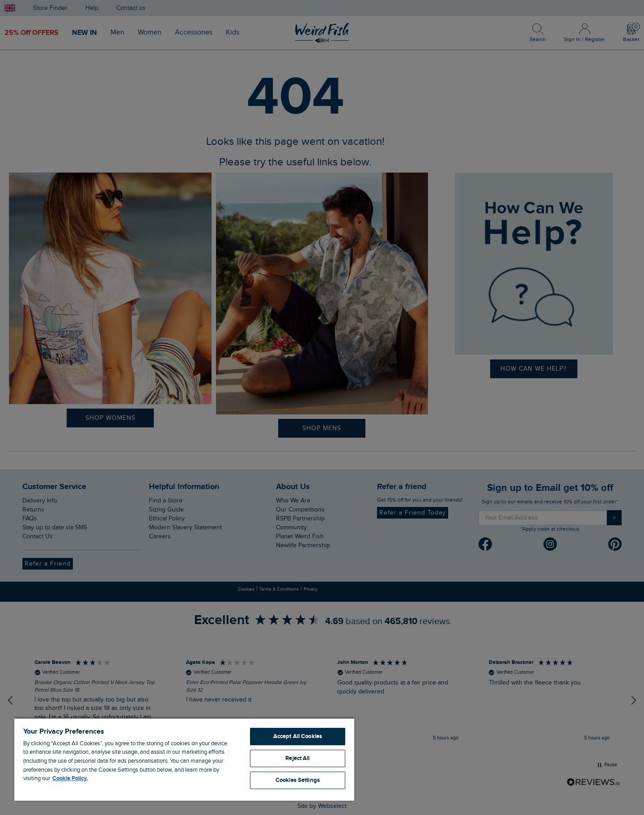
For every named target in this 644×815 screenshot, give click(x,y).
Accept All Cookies (298, 736)
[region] (184, 759)
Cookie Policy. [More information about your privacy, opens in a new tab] (70, 778)
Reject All (297, 758)
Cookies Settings (298, 780)
